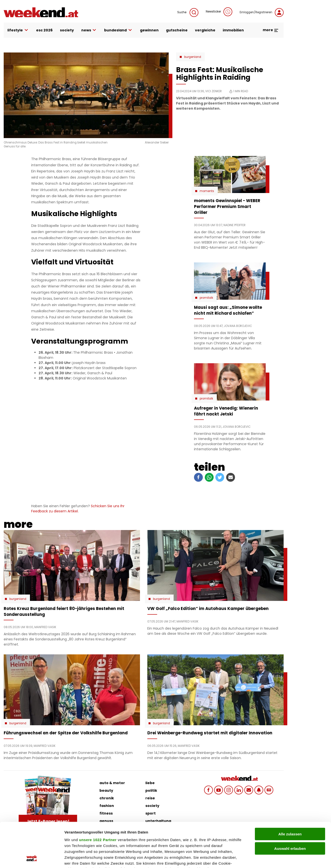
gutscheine (177, 30)
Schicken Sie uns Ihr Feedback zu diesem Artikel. (78, 509)
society (67, 30)
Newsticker (219, 12)
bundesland (118, 30)
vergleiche (205, 30)
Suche (188, 13)
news (89, 30)
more (271, 30)
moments (207, 191)
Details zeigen (261, 858)
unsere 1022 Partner (98, 798)
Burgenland (193, 57)
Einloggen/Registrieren (262, 13)
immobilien (233, 30)
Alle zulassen (290, 792)
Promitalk (206, 298)
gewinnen (149, 30)
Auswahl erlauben (290, 807)
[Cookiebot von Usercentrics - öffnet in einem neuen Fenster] (32, 858)
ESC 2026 (44, 30)
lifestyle (18, 30)
